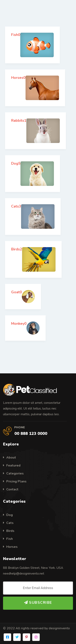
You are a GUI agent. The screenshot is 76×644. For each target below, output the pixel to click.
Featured (12, 465)
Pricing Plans (15, 481)
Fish (8, 539)
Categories (13, 473)
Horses (10, 547)
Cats (8, 523)
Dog (8, 515)
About (10, 458)
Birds (9, 531)
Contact (11, 489)
